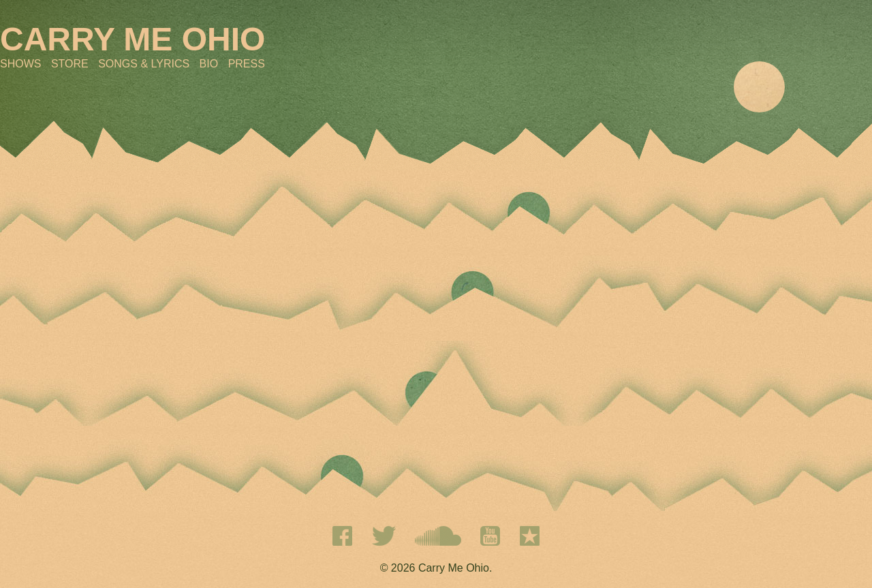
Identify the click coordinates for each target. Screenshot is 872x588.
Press (247, 64)
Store (70, 64)
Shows (20, 64)
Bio (209, 64)
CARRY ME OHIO (133, 39)
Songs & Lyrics (144, 64)
